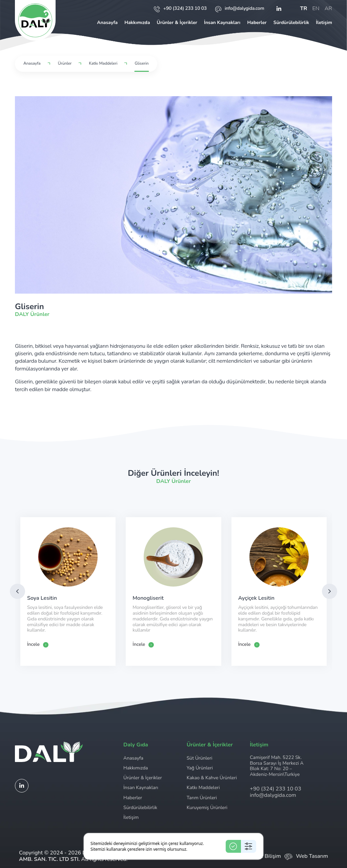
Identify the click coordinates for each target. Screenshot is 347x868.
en (316, 9)
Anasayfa (107, 23)
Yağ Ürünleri (200, 768)
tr (304, 9)
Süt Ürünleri (200, 758)
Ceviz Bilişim (266, 856)
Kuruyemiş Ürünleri (207, 808)
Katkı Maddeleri (103, 63)
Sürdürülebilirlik (291, 23)
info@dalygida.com (240, 9)
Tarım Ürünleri (202, 798)
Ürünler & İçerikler (177, 23)
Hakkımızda (137, 23)
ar (328, 9)
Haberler (257, 23)
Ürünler (65, 63)
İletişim (324, 23)
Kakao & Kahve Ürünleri (212, 778)
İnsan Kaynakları (222, 23)
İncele (38, 645)
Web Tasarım (312, 856)
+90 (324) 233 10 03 (180, 9)
